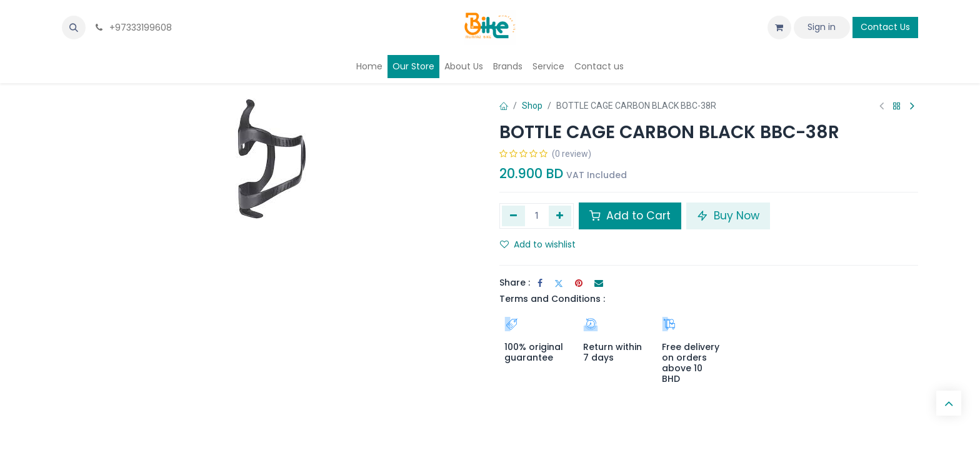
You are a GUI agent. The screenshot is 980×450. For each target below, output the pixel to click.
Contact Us (885, 27)
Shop (532, 106)
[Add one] (560, 216)
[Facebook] (540, 283)
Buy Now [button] (728, 216)
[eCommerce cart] (779, 27)
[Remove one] (513, 216)
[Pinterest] (579, 283)
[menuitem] (369, 67)
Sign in (822, 27)
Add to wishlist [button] (538, 244)
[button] (74, 27)
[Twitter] (559, 283)
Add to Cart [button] (630, 216)
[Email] (599, 283)
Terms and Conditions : (552, 299)
